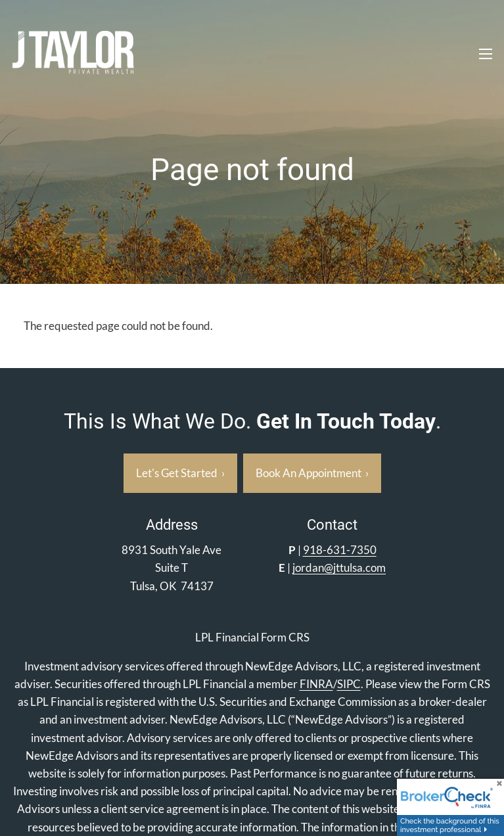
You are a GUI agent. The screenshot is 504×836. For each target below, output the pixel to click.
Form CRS (285, 637)
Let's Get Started (180, 473)
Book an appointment (312, 473)
